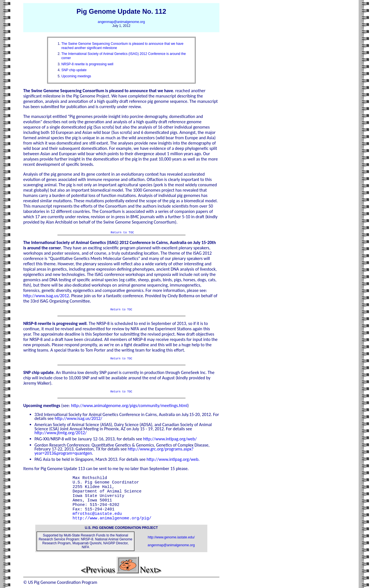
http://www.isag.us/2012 (46, 296)
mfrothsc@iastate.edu (97, 514)
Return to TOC (122, 232)
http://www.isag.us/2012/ (78, 418)
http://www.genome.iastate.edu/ (171, 537)
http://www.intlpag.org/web (172, 459)
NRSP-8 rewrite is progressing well (87, 64)
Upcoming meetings (76, 76)
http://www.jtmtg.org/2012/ (61, 433)
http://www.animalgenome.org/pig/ (113, 518)
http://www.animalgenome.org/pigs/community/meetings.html (129, 405)
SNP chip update (74, 70)
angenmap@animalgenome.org (121, 22)
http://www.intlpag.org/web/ (170, 439)
